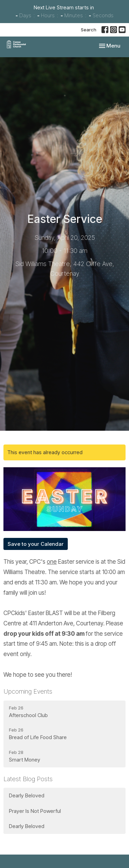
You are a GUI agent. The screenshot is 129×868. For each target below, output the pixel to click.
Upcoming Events (28, 691)
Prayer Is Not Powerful (35, 811)
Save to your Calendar (36, 544)
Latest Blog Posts (28, 779)
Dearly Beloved (27, 795)
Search (89, 30)
